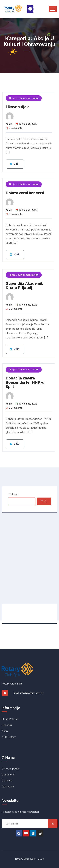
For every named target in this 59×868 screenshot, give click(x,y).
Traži (44, 501)
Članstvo (7, 781)
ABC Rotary (9, 737)
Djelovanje (8, 786)
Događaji (7, 725)
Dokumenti (8, 775)
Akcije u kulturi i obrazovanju (24, 98)
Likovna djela (18, 107)
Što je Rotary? (10, 719)
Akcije (5, 731)
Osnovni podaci (11, 769)
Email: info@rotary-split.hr (28, 693)
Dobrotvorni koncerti (25, 193)
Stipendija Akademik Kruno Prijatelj (24, 285)
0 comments (15, 128)
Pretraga (13, 494)
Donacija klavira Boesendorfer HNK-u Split (25, 382)
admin (9, 124)
